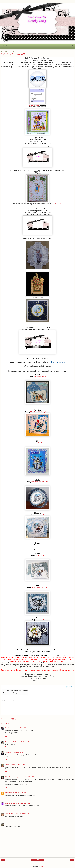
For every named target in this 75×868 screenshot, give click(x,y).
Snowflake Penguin (40, 443)
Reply (7, 736)
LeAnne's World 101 (57, 204)
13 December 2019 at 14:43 (19, 728)
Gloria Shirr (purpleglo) (12, 777)
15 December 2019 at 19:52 (22, 814)
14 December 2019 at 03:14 (28, 777)
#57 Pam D (37, 271)
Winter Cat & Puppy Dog (40, 482)
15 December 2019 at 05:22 (22, 803)
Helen (7, 752)
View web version (37, 863)
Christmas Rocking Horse (40, 412)
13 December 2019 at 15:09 (21, 742)
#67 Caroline (38, 240)
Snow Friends (40, 515)
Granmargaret (9, 803)
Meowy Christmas (40, 376)
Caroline (8, 728)
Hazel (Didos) (9, 814)
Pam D (7, 765)
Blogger (41, 866)
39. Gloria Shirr (34, 105)
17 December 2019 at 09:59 (18, 824)
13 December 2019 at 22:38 (18, 765)
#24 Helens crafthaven (37, 298)
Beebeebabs (9, 742)
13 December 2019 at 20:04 (17, 752)
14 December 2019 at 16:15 (18, 793)
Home (37, 860)
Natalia (7, 824)
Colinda (8, 793)
